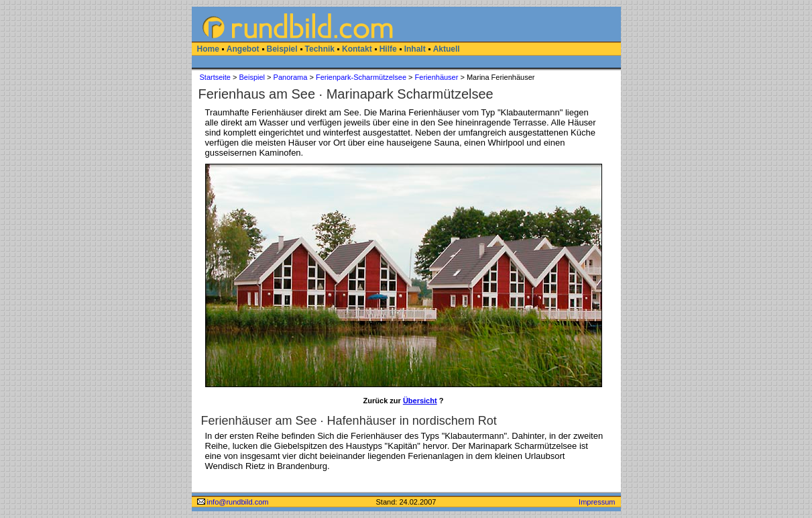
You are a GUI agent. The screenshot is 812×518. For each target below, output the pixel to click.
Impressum (597, 502)
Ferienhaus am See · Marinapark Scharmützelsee (346, 94)
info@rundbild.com (233, 502)
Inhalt (415, 49)
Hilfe (388, 49)
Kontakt (357, 49)
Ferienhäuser (437, 77)
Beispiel (282, 49)
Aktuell (447, 49)
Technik (320, 49)
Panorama (291, 77)
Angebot (243, 49)
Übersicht (420, 401)
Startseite (215, 77)
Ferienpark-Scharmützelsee (361, 77)
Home (208, 49)
